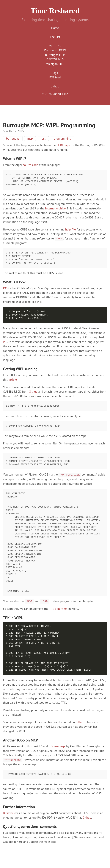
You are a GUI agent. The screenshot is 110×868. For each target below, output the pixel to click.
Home (55, 28)
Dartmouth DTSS (55, 50)
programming (62, 139)
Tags (55, 73)
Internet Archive (55, 208)
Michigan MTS (55, 64)
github (55, 86)
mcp (30, 139)
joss (43, 139)
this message (57, 746)
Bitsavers (9, 813)
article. (13, 380)
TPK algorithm (58, 609)
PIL (5, 342)
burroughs (13, 139)
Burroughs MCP (55, 55)
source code (31, 165)
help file (71, 229)
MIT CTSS (55, 46)
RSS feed (55, 77)
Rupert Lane (60, 94)
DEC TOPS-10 (55, 59)
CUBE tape (63, 145)
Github (33, 392)
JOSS (6, 288)
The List (55, 37)
